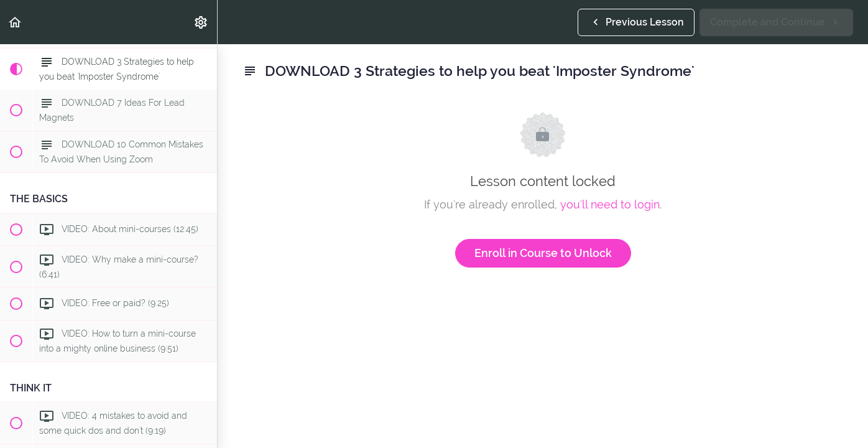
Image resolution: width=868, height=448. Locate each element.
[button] (16, 22)
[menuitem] (201, 22)
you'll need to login (610, 204)
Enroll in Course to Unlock (543, 253)
